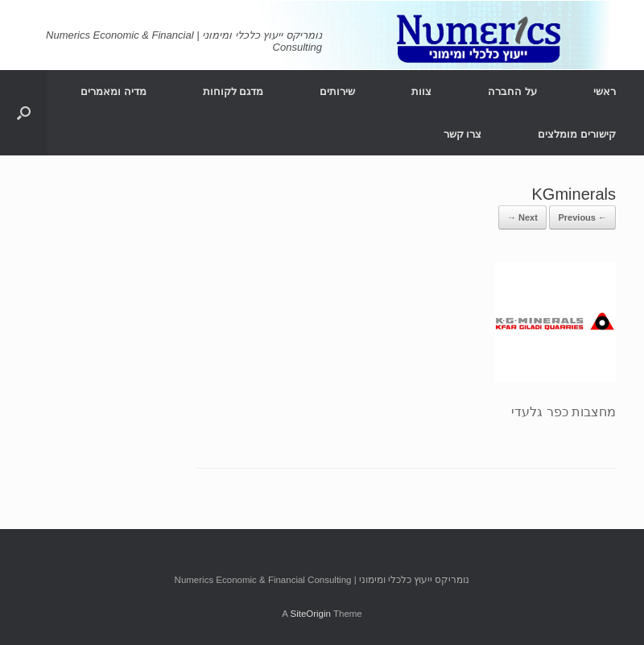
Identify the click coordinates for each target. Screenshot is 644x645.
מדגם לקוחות (233, 91)
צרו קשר (463, 134)
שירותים (337, 91)
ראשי (605, 91)
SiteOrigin (310, 614)
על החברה (512, 91)
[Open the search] (24, 113)
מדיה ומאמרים (114, 91)
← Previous (582, 217)
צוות (421, 91)
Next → (522, 217)
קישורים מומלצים (577, 134)
